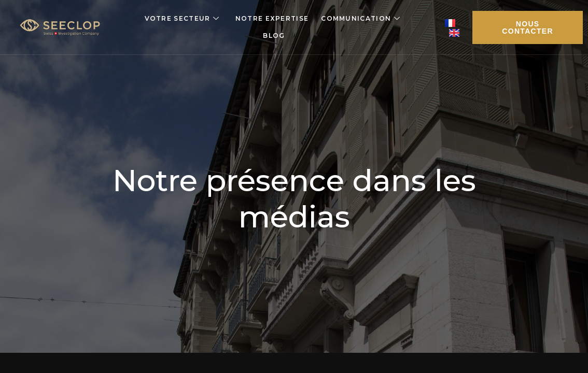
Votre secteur (182, 18)
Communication (361, 18)
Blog (274, 35)
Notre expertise (272, 18)
